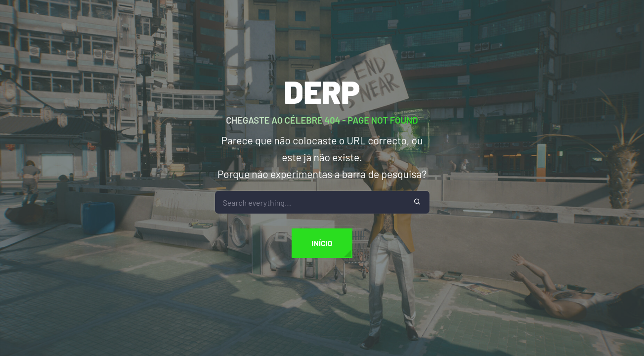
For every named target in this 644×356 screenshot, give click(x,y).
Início (322, 243)
